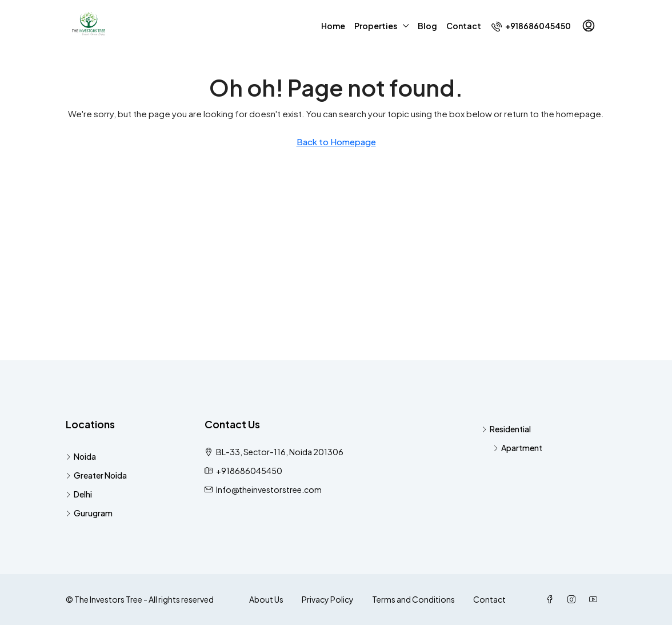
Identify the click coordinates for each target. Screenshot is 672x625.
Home (333, 26)
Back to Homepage (336, 142)
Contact (464, 26)
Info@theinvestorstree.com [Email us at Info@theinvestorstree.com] (269, 489)
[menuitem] (531, 26)
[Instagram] (574, 599)
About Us (266, 599)
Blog (427, 26)
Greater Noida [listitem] (96, 475)
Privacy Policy (328, 599)
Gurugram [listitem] (89, 513)
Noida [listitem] (81, 456)
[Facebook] (552, 599)
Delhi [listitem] (79, 494)
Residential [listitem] (506, 429)
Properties (376, 26)
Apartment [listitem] (518, 448)
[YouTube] (595, 599)
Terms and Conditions (413, 599)
